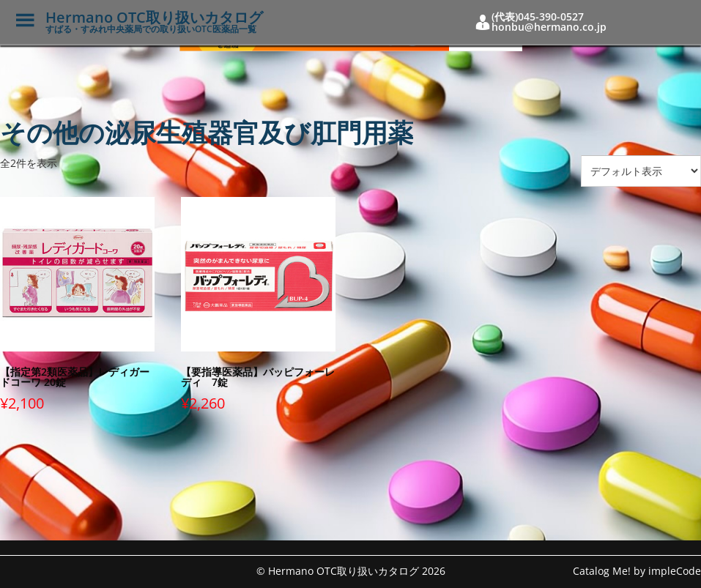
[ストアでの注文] (641, 171)
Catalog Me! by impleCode (637, 571)
